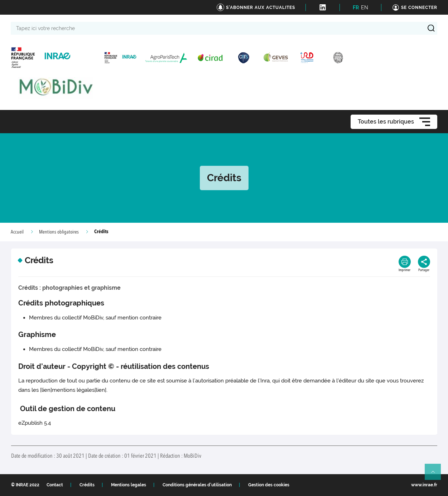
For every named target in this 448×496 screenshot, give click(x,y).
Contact (55, 485)
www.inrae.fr (424, 485)
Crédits (87, 485)
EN (365, 8)
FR (356, 8)
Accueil (17, 232)
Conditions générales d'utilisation (197, 485)
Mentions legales (129, 485)
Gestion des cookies (269, 485)
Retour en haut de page (436, 475)
